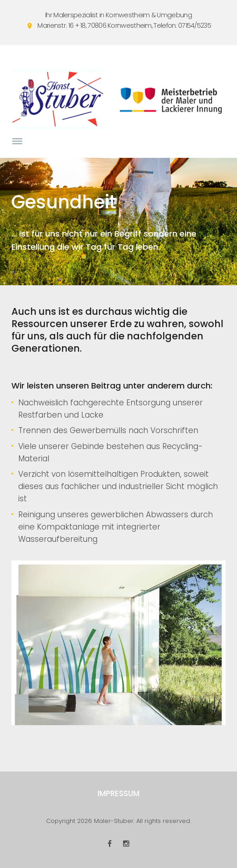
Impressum (118, 793)
